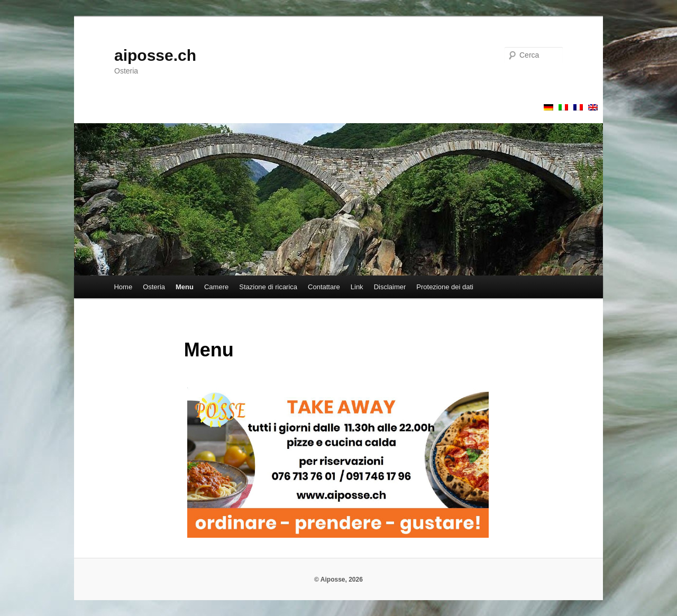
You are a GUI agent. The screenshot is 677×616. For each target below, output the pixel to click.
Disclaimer (390, 287)
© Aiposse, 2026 (338, 580)
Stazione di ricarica (268, 287)
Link (357, 287)
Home (123, 287)
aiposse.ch (155, 55)
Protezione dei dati (445, 287)
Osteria (154, 287)
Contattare (324, 287)
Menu (185, 287)
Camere (216, 287)
